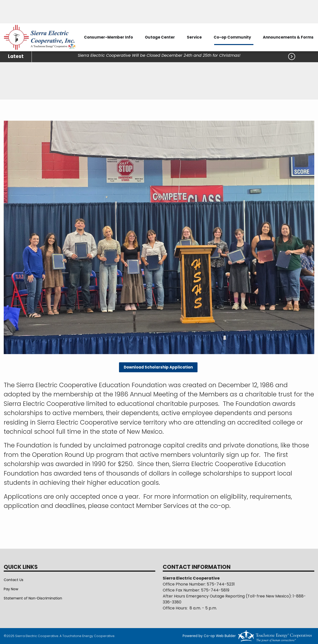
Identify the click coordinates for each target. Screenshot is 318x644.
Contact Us (14, 580)
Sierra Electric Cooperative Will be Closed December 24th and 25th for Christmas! (160, 55)
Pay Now (11, 589)
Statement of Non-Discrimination (33, 598)
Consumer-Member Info (108, 37)
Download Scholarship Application (158, 367)
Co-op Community (232, 37)
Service (194, 37)
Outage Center (160, 37)
